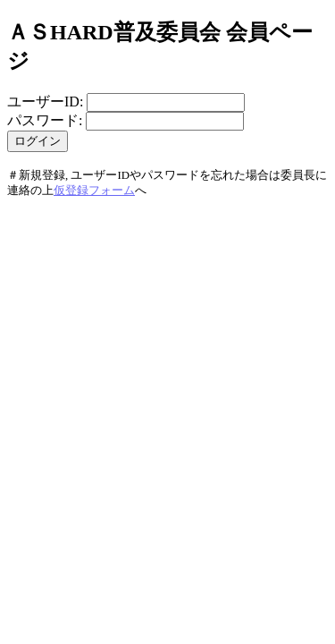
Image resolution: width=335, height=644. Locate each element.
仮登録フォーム (94, 191)
